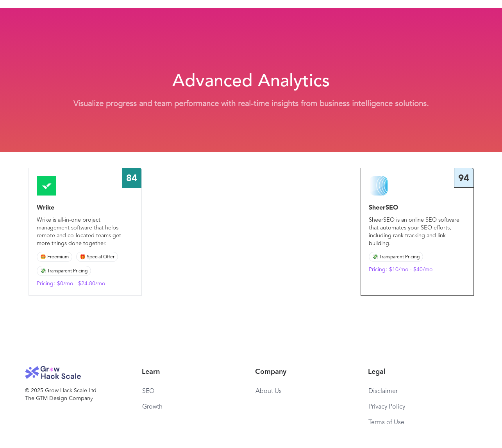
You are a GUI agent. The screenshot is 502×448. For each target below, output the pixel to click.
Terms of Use (386, 423)
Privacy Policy (387, 407)
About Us (269, 391)
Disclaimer (383, 391)
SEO (148, 391)
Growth (152, 407)
